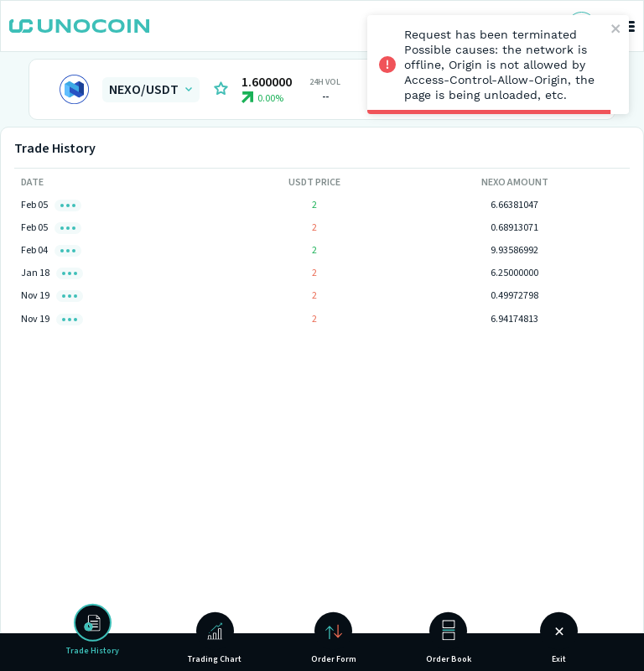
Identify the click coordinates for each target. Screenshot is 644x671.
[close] (616, 30)
